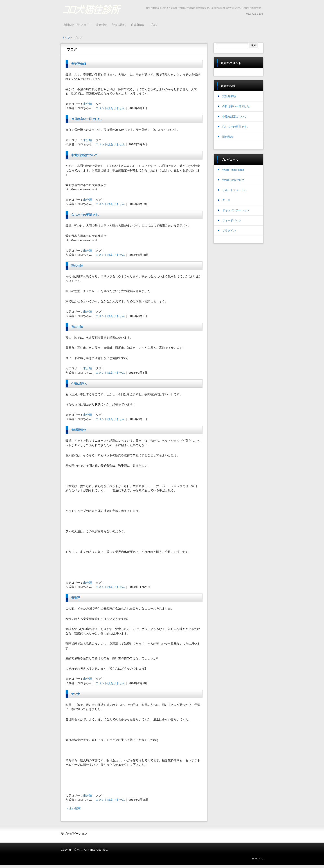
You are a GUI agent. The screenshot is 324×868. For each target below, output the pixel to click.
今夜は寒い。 (80, 383)
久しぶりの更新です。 (86, 215)
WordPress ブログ (233, 180)
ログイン (257, 859)
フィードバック (232, 220)
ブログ (154, 25)
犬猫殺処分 (79, 430)
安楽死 (76, 598)
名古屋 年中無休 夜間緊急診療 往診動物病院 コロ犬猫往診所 (92, 9)
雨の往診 (77, 266)
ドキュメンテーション (236, 210)
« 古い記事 (74, 808)
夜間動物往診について (77, 25)
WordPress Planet (233, 170)
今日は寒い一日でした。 (87, 119)
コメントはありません (110, 108)
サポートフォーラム (234, 190)
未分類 (87, 104)
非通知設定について (84, 155)
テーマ (226, 200)
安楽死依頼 (79, 64)
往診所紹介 (138, 25)
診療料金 (101, 25)
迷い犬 (76, 694)
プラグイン (229, 231)
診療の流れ (119, 25)
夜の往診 (77, 327)
